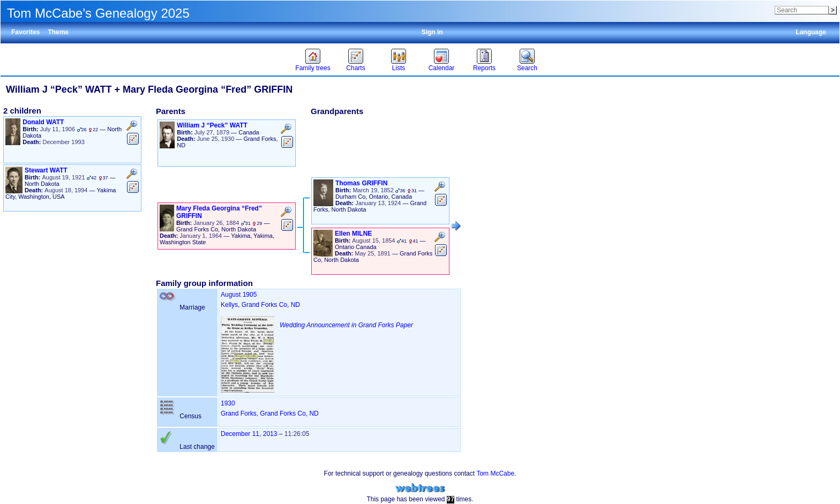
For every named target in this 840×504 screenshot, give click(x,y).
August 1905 (239, 295)
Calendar (442, 68)
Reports (484, 68)
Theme (58, 32)
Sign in (432, 32)
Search (527, 68)
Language (811, 32)
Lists (399, 68)
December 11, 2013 (249, 434)
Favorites (25, 32)
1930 (228, 403)
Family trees (313, 68)
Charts (355, 68)
